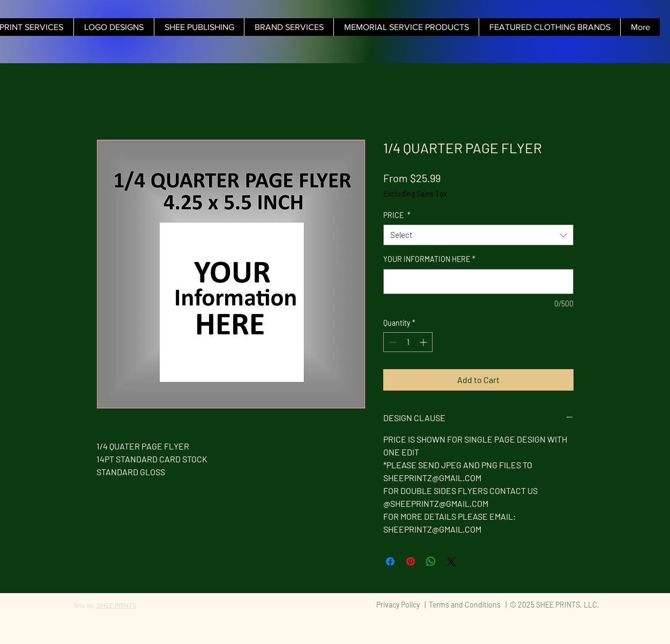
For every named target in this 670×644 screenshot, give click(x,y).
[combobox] (478, 235)
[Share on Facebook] (390, 561)
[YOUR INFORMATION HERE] (478, 282)
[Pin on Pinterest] (411, 561)
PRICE (397, 215)
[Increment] (424, 342)
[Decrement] (392, 342)
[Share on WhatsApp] (431, 561)
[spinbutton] (408, 342)
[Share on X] (451, 561)
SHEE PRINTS (116, 605)
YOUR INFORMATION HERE (429, 259)
